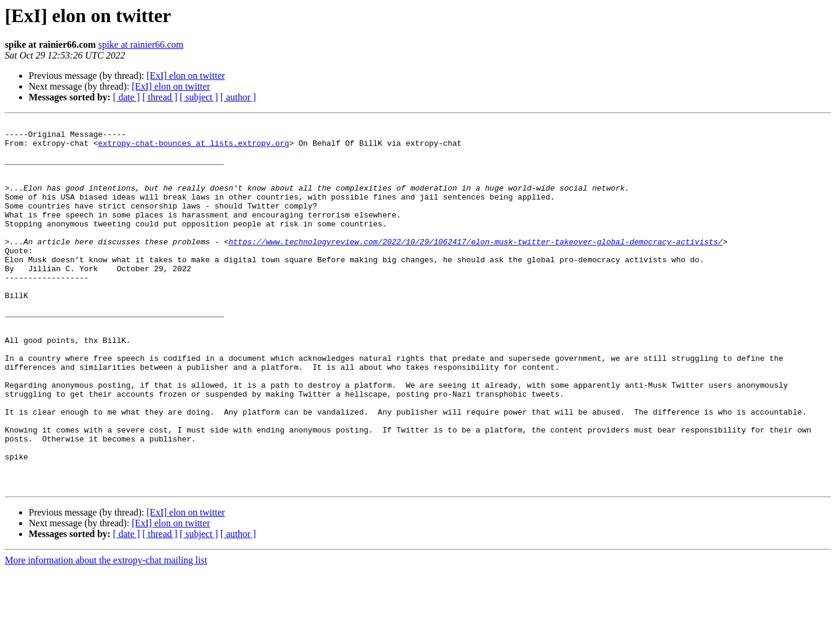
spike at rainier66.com (141, 45)
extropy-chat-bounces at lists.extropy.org (194, 148)
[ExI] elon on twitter (186, 76)
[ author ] (238, 97)
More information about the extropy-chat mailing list (106, 634)
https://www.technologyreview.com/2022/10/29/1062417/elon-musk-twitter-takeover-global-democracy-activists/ (475, 266)
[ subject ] (199, 97)
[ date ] (126, 97)
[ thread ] (160, 97)
